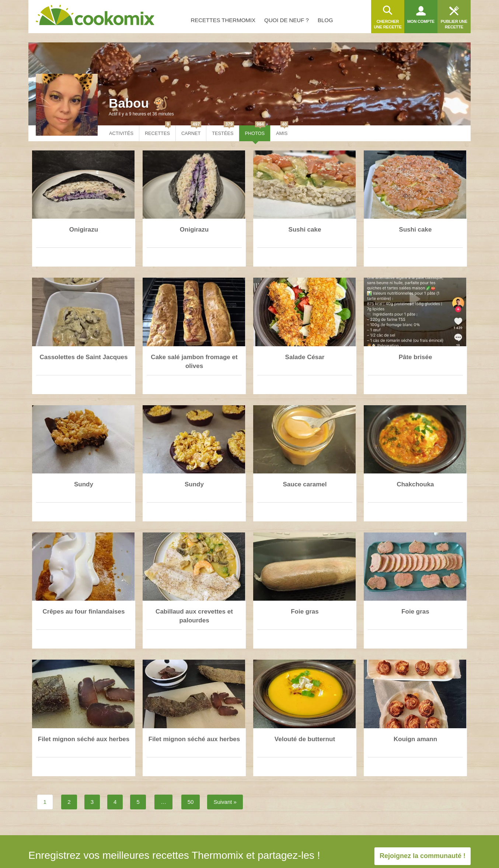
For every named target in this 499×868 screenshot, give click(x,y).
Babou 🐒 (139, 103)
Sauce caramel (305, 484)
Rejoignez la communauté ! (423, 856)
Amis (282, 131)
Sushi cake (305, 230)
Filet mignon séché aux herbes (84, 739)
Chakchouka (415, 484)
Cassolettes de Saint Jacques (83, 357)
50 (191, 802)
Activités (121, 133)
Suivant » (225, 802)
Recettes (158, 131)
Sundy (84, 484)
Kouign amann (415, 739)
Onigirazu (84, 230)
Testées (223, 131)
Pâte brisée (416, 357)
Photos (255, 131)
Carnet (191, 131)
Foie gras (305, 612)
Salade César (305, 357)
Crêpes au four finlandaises (84, 612)
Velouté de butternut (305, 739)
